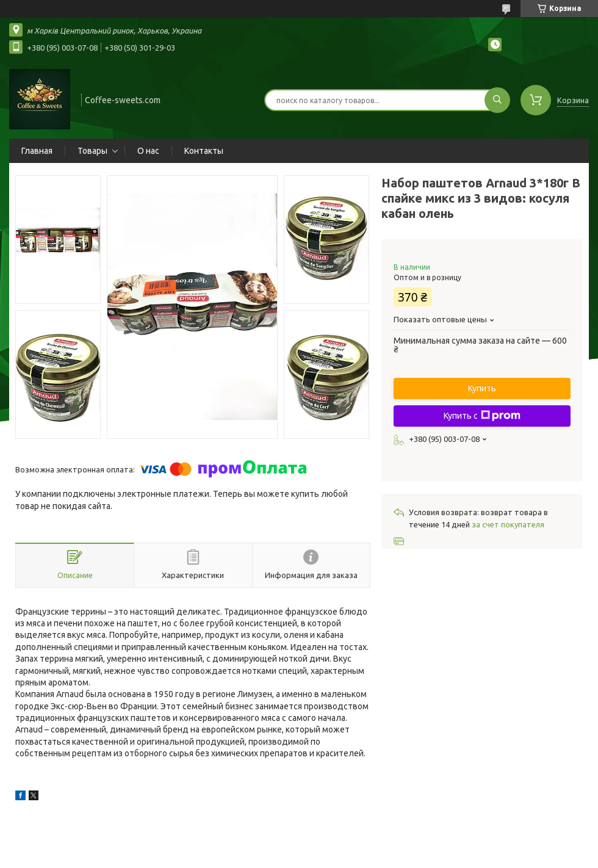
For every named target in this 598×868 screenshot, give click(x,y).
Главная (37, 151)
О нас (148, 151)
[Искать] (497, 100)
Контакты (204, 151)
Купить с (482, 416)
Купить (482, 388)
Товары (92, 151)
